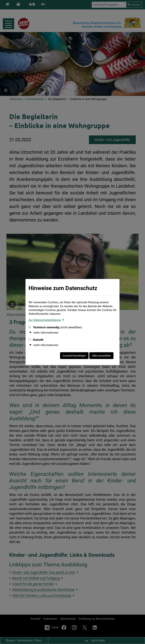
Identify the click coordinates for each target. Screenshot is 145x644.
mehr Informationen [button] (46, 333)
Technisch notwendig (55, 327)
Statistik (36, 340)
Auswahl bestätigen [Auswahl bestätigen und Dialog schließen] (74, 356)
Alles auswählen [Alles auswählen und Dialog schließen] (101, 356)
